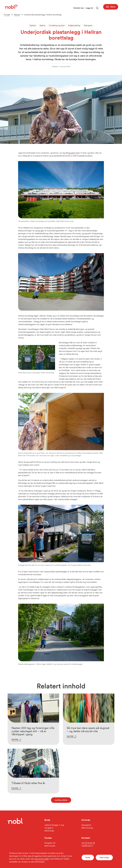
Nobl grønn (88, 25)
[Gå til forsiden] (11, 7)
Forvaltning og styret (57, 25)
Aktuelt (17, 15)
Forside (7, 15)
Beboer (43, 25)
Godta (88, 857)
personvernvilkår (42, 859)
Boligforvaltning (74, 25)
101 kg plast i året (73, 153)
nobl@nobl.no (87, 846)
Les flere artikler (61, 800)
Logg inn (89, 8)
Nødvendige (104, 857)
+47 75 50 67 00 (88, 843)
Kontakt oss (79, 8)
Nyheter (33, 25)
